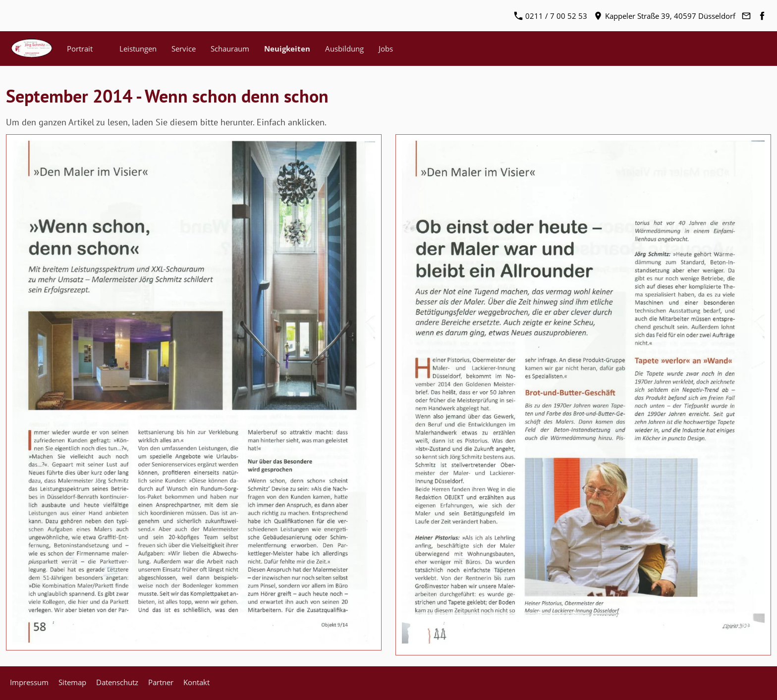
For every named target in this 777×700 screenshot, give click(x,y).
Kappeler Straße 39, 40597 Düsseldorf (665, 16)
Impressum (29, 682)
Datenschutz (117, 682)
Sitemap (72, 682)
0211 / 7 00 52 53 (551, 16)
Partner (161, 682)
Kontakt (196, 682)
